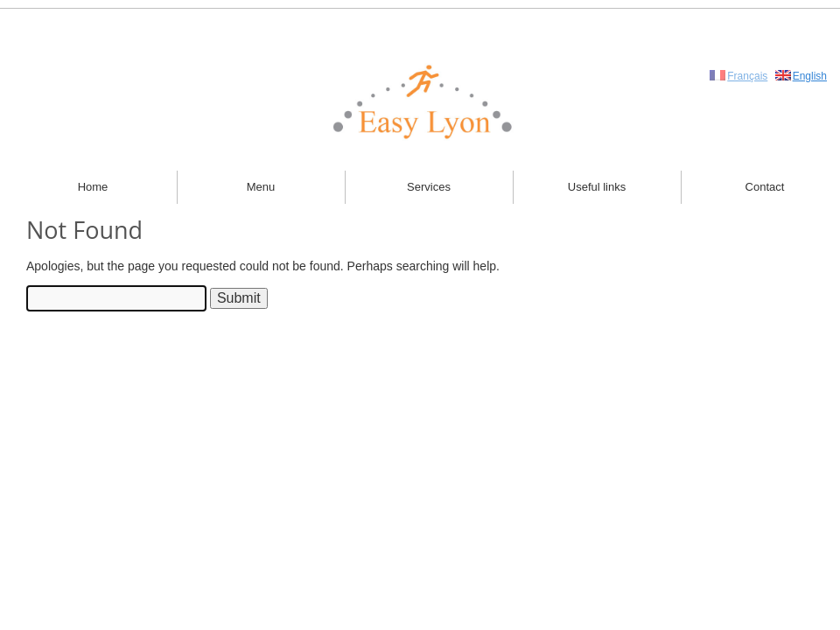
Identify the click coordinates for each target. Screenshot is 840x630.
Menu (261, 187)
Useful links (597, 187)
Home (93, 187)
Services (429, 187)
